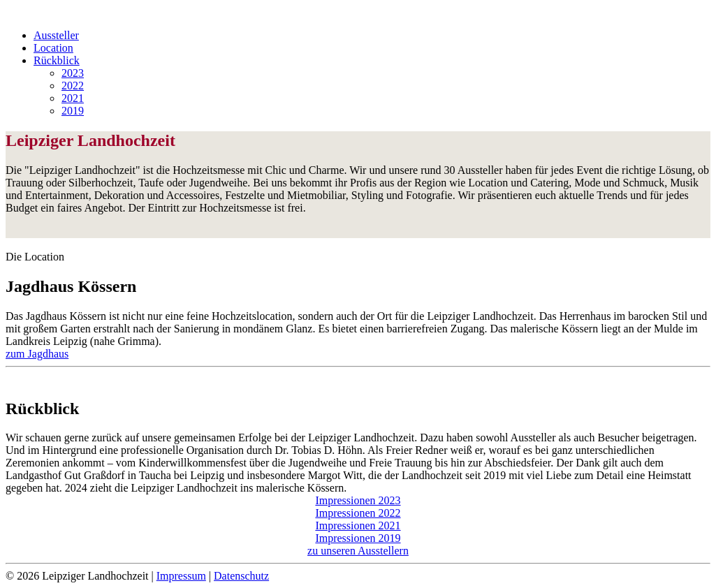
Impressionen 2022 (358, 513)
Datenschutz (241, 576)
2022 (73, 86)
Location (53, 48)
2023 (73, 73)
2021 (73, 98)
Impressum (181, 576)
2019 (73, 111)
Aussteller (56, 35)
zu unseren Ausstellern (358, 551)
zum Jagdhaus (37, 354)
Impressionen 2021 (358, 525)
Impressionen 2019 (358, 538)
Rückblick (57, 60)
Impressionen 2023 (358, 500)
